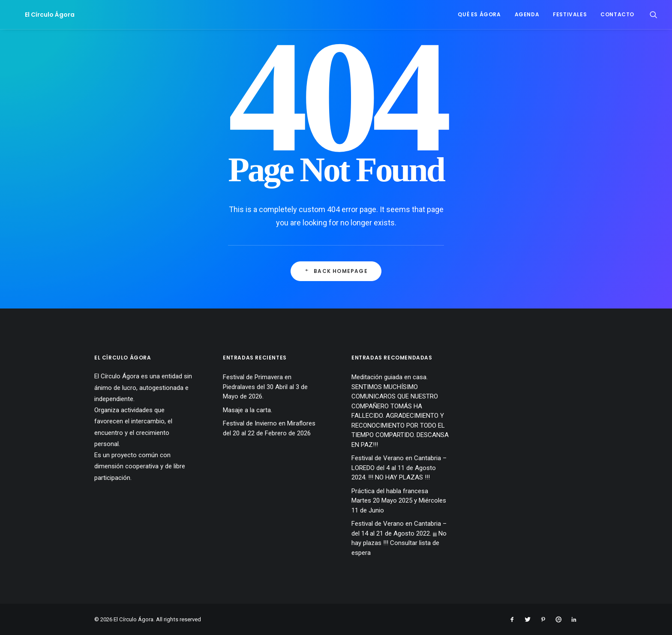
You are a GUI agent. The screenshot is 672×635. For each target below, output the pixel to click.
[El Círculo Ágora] (39, 15)
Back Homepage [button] (336, 271)
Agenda (527, 14)
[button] (654, 15)
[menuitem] (479, 15)
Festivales (570, 14)
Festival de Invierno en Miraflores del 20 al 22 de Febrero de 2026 (269, 428)
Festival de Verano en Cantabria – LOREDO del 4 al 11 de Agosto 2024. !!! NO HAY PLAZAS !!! (399, 468)
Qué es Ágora (479, 14)
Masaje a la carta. (247, 410)
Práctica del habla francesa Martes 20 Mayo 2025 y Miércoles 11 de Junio (399, 501)
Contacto (617, 14)
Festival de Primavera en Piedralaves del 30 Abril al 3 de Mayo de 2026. (265, 387)
